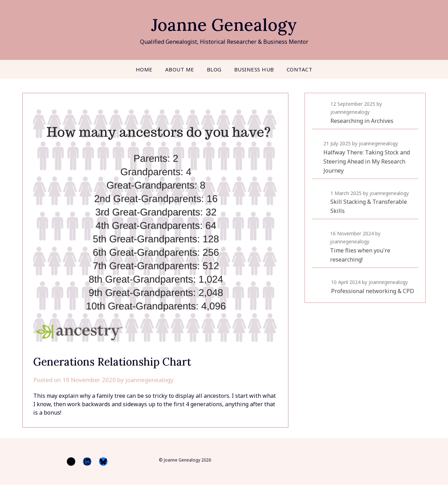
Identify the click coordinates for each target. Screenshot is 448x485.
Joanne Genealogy (224, 25)
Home (144, 69)
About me (180, 69)
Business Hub (254, 69)
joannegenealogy (149, 380)
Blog (214, 69)
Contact (300, 69)
